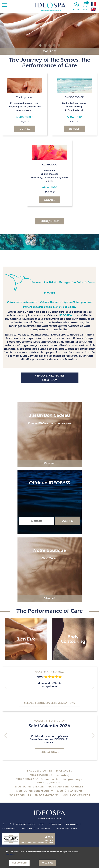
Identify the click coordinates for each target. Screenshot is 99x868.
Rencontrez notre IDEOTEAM (50, 378)
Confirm (68, 521)
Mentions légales (26, 824)
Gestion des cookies (66, 828)
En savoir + (73, 824)
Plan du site (55, 824)
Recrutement (9, 828)
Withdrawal (44, 828)
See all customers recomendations (50, 703)
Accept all (47, 863)
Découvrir (50, 598)
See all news (50, 752)
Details (25, 129)
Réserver (50, 463)
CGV (42, 824)
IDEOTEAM (27, 828)
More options (19, 863)
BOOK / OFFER (50, 221)
